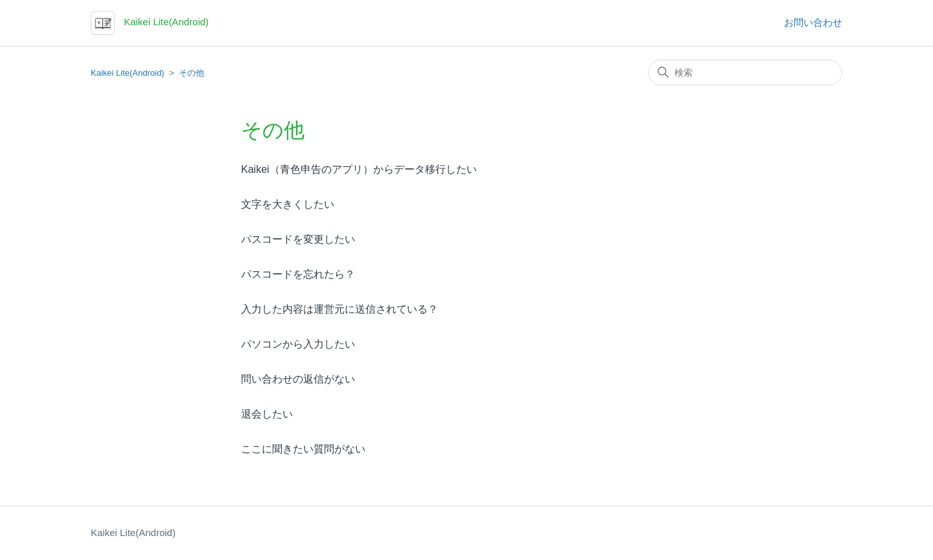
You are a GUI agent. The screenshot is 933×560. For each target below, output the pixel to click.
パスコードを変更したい (298, 239)
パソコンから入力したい (298, 344)
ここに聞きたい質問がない (303, 449)
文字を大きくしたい (288, 204)
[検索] (745, 73)
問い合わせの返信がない (298, 379)
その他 (191, 73)
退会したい (267, 414)
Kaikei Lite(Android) (127, 73)
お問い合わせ (813, 22)
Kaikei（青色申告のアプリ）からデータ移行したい (359, 169)
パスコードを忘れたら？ (298, 274)
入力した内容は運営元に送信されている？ (340, 309)
